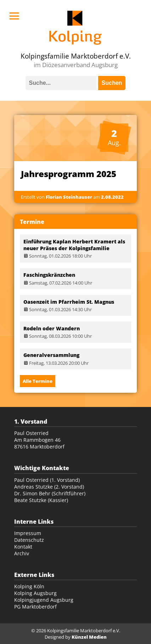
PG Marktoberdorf (35, 607)
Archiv (22, 553)
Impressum (28, 533)
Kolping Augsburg (35, 593)
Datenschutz (29, 540)
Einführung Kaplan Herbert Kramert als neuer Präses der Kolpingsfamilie (74, 245)
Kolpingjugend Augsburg (44, 600)
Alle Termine (38, 381)
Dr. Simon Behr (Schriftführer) (50, 493)
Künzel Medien (89, 637)
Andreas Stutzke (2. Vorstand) (49, 487)
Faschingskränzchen (49, 275)
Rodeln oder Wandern (52, 328)
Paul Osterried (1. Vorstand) (47, 480)
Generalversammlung (51, 355)
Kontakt (23, 547)
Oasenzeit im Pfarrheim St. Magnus (69, 302)
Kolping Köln (29, 586)
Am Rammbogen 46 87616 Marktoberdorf (39, 443)
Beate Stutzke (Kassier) (41, 500)
